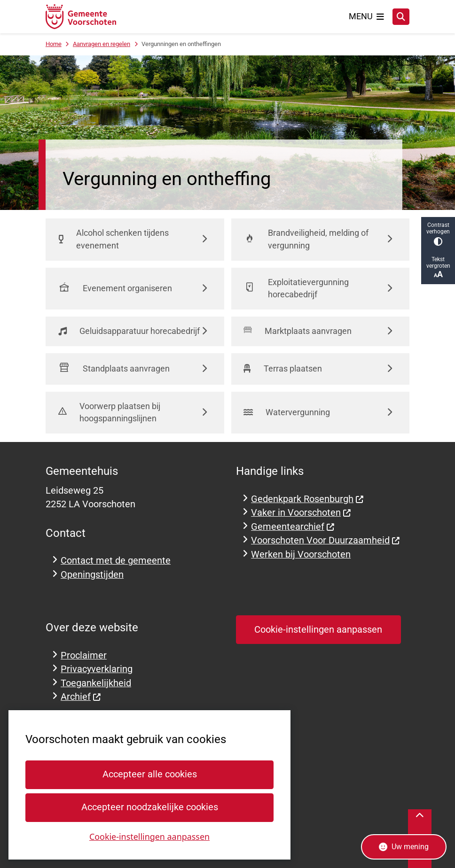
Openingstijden (92, 575)
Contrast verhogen (438, 234)
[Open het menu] (367, 16)
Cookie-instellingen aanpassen (149, 836)
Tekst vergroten (438, 267)
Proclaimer (84, 655)
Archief (81, 697)
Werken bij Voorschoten (301, 554)
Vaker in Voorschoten (301, 513)
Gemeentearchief (293, 527)
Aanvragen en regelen (102, 44)
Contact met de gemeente (116, 561)
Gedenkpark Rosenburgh (307, 499)
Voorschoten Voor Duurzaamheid (326, 540)
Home (54, 44)
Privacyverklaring (97, 669)
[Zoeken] (401, 16)
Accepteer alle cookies (149, 774)
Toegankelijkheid (96, 683)
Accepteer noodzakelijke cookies (149, 807)
